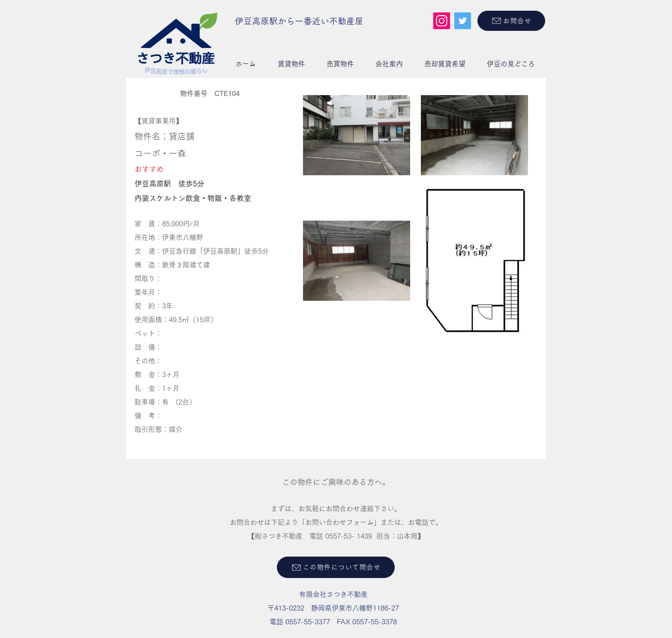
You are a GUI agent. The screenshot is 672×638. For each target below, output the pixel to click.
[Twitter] (463, 21)
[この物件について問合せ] (336, 567)
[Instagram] (442, 21)
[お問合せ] (511, 21)
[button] (291, 64)
